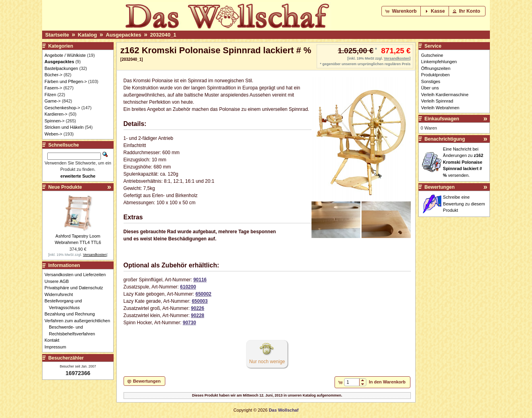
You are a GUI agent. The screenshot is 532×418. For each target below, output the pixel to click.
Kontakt (54, 340)
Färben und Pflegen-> (66, 81)
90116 (200, 280)
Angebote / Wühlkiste (65, 55)
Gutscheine (432, 55)
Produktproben (435, 75)
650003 (200, 301)
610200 (188, 287)
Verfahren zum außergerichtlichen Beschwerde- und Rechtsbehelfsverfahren (79, 327)
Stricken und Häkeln (64, 127)
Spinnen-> (54, 121)
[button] (401, 11)
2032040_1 (163, 35)
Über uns (430, 88)
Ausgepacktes (123, 35)
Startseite (57, 35)
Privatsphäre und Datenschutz (76, 288)
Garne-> (53, 101)
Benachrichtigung (445, 139)
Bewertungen (439, 187)
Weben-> (53, 134)
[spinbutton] (352, 382)
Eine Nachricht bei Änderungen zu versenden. (463, 162)
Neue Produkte (65, 187)
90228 (198, 315)
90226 (198, 308)
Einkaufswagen (442, 119)
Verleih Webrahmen (440, 108)
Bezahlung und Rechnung (72, 314)
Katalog (87, 35)
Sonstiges (431, 81)
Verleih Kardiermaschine (445, 95)
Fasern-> (53, 88)
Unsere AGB (59, 281)
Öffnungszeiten (436, 68)
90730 (189, 323)
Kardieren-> (56, 114)
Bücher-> (53, 75)
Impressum (57, 347)
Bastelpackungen (61, 68)
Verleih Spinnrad (437, 101)
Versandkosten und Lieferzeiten (77, 275)
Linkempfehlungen (439, 62)
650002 (203, 294)
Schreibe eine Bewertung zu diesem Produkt (464, 204)
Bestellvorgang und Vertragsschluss (65, 304)
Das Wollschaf (283, 410)
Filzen (50, 95)
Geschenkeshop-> (62, 108)
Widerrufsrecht (61, 294)
